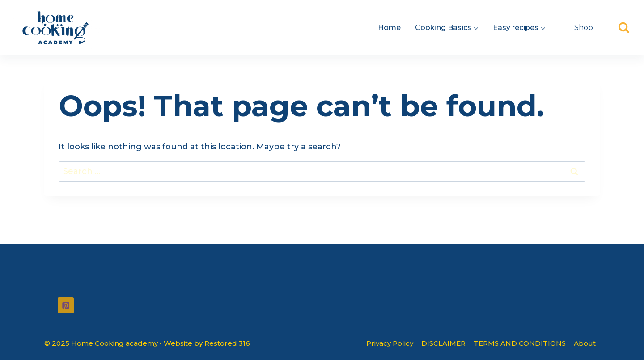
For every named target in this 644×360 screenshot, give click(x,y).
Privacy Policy (390, 343)
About (585, 343)
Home (389, 28)
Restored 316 (227, 343)
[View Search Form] (624, 28)
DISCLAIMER (443, 343)
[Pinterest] (66, 305)
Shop (584, 28)
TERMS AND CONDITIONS (520, 343)
